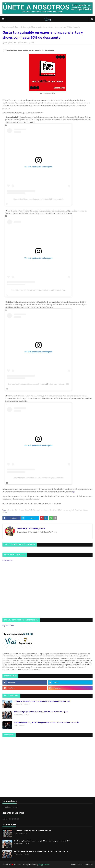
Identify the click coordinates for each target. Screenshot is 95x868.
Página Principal (8, 27)
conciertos (45, 510)
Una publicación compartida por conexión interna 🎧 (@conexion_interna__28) (38, 384)
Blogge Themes (44, 865)
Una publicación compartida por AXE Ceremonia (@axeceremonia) (38, 478)
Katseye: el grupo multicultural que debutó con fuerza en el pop (41, 712)
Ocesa (17, 27)
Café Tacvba (19, 510)
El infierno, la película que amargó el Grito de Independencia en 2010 (42, 701)
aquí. (74, 492)
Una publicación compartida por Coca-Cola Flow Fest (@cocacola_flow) (39, 290)
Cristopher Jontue (10, 43)
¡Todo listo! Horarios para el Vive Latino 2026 (32, 830)
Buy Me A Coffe (8, 626)
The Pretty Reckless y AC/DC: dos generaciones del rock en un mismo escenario (46, 722)
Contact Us (89, 865)
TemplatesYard (21, 865)
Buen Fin (11, 510)
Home (73, 865)
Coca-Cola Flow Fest (32, 510)
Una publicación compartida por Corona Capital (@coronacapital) (39, 199)
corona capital (69, 510)
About (80, 865)
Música (85, 510)
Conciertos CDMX (56, 510)
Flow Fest (78, 510)
